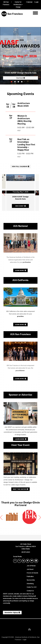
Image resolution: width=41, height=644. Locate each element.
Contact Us (30, 591)
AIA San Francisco (6, 3)
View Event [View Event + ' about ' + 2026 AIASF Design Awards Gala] (19, 206)
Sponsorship (31, 580)
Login (37, 2)
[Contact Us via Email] (36, 561)
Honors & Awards (32, 573)
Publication (30, 577)
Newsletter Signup (11, 613)
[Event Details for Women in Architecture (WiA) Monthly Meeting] (26, 124)
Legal (24, 640)
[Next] (37, 194)
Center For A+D (32, 587)
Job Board (30, 570)
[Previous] (4, 194)
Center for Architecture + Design (18, 5)
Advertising (30, 584)
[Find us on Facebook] (15, 561)
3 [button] (18, 82)
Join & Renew (31, 566)
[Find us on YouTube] (32, 561)
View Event (20, 78)
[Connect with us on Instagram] (28, 561)
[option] (12, 517)
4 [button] (22, 82)
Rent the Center (19, 489)
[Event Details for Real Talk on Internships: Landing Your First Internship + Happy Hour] (26, 150)
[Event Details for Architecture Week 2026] (26, 106)
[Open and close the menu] (31, 14)
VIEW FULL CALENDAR (19, 166)
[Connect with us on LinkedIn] (23, 561)
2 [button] (15, 82)
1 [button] (12, 82)
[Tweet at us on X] (19, 561)
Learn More (20, 270)
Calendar (30, 2)
